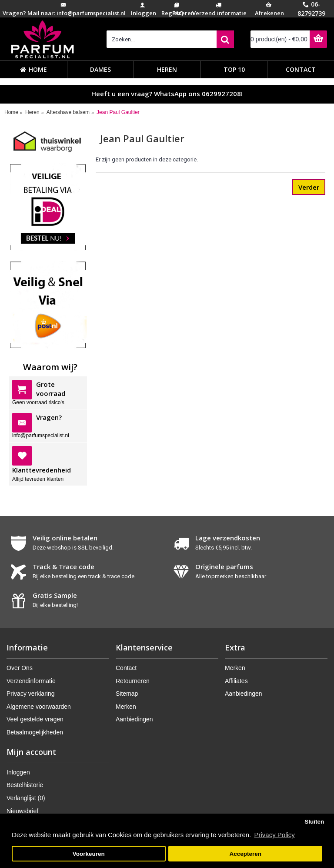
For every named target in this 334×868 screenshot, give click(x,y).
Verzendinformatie (31, 681)
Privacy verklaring (30, 694)
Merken (126, 707)
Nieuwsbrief (22, 811)
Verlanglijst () (26, 798)
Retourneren (133, 681)
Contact (126, 668)
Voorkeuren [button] (89, 854)
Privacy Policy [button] (274, 835)
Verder (309, 187)
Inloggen (18, 772)
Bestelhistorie (25, 785)
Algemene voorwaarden (39, 707)
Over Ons (20, 668)
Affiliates (236, 681)
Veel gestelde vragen (35, 719)
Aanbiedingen (134, 719)
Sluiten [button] (314, 822)
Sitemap (127, 694)
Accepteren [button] (245, 854)
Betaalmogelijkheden (35, 732)
